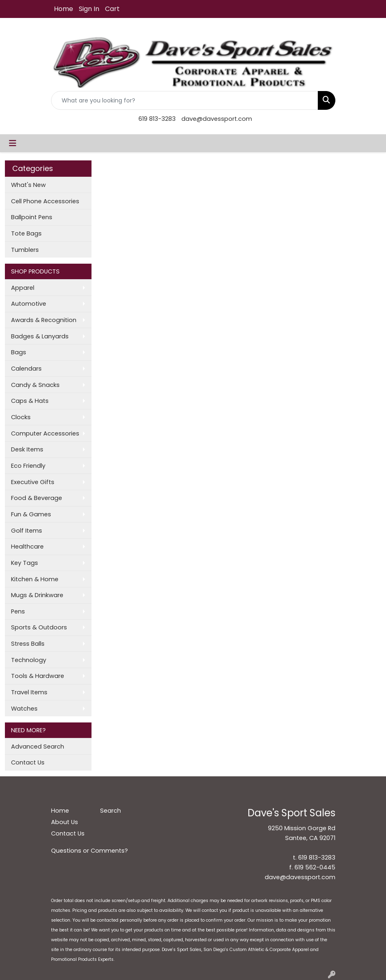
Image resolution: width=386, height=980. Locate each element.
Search (110, 811)
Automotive (29, 304)
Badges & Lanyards (40, 336)
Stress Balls (28, 644)
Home (64, 9)
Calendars (26, 369)
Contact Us (28, 762)
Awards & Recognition (44, 320)
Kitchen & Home (35, 579)
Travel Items (29, 692)
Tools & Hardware (38, 676)
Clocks (21, 417)
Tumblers (25, 250)
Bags (19, 352)
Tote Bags (26, 233)
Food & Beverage (37, 498)
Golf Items (27, 531)
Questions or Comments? (89, 851)
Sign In (89, 9)
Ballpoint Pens (32, 217)
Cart (112, 9)
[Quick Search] (185, 100)
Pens (18, 611)
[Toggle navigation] (13, 143)
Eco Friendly (28, 466)
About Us (65, 822)
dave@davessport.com (217, 119)
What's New (28, 185)
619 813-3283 (157, 119)
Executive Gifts (33, 482)
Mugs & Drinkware (37, 595)
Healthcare (27, 547)
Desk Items (27, 449)
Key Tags (25, 563)
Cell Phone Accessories (45, 201)
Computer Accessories (45, 433)
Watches (24, 709)
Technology (29, 660)
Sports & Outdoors (39, 627)
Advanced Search (38, 747)
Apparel (23, 288)
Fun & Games (31, 514)
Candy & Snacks (35, 385)
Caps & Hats (30, 401)
